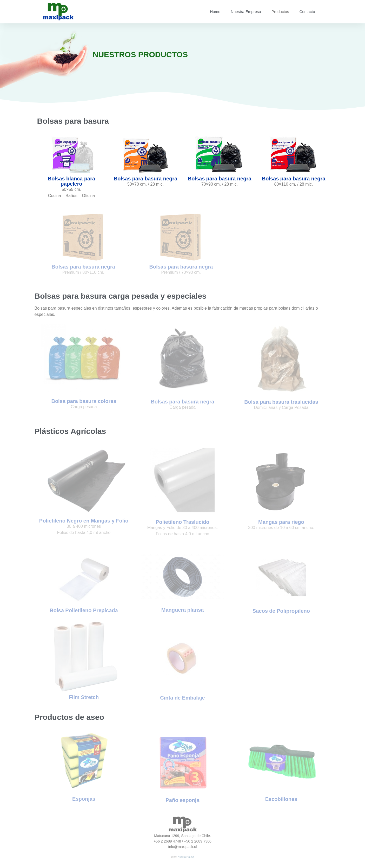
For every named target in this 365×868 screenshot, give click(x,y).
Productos (280, 12)
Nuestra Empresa (246, 12)
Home (215, 12)
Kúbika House (186, 857)
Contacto (307, 12)
